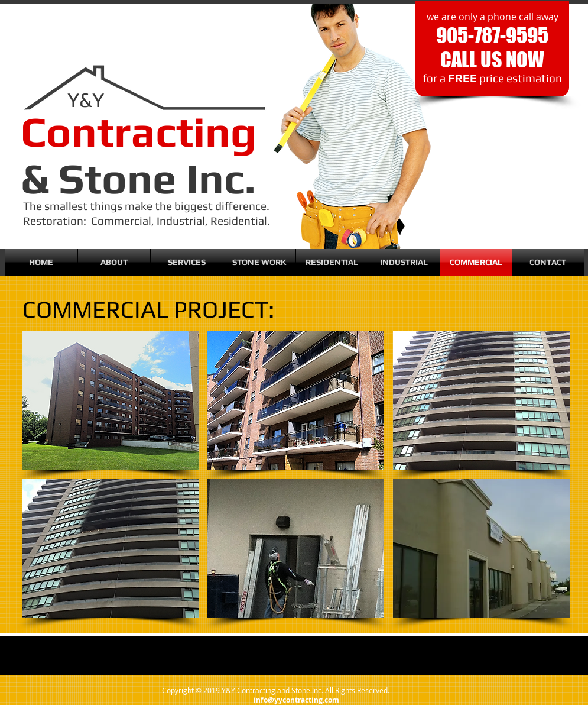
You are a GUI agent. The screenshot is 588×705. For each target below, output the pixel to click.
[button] (111, 401)
